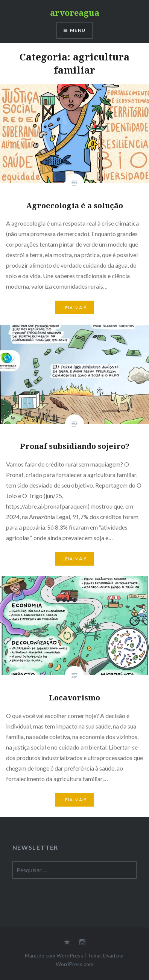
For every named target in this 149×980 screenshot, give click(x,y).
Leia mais (75, 308)
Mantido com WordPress (54, 955)
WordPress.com (74, 964)
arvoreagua (75, 12)
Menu (78, 30)
